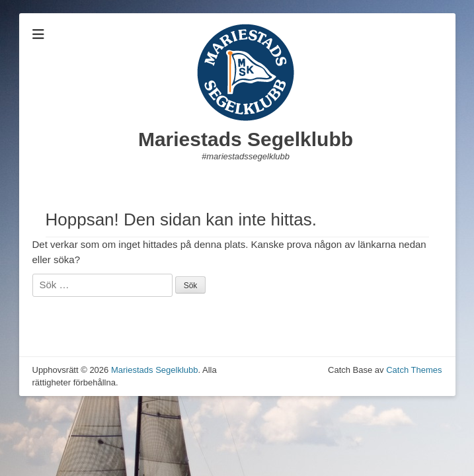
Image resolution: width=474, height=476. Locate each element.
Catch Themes (414, 370)
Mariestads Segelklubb (246, 139)
